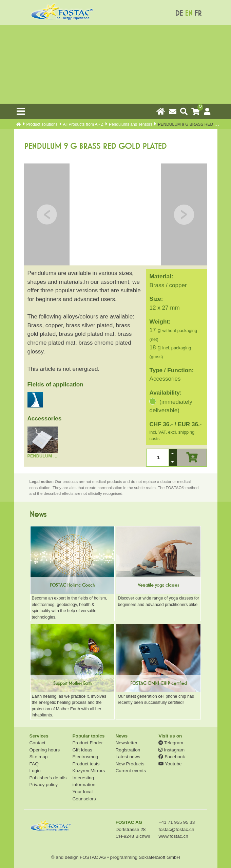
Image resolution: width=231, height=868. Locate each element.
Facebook (172, 757)
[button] (173, 453)
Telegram (171, 743)
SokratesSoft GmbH (159, 857)
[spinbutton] (158, 458)
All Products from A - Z (83, 124)
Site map (39, 757)
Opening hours (45, 750)
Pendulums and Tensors (131, 124)
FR (198, 13)
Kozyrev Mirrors (89, 771)
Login (35, 771)
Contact (37, 743)
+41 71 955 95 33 (177, 822)
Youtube (170, 764)
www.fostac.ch (173, 836)
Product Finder (88, 743)
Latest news (128, 757)
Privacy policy (44, 785)
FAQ (34, 764)
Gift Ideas (82, 750)
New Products (130, 764)
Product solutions (42, 124)
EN (189, 13)
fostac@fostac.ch (176, 829)
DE (179, 13)
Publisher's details (48, 778)
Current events (131, 771)
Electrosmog (85, 757)
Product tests (86, 764)
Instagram (171, 750)
